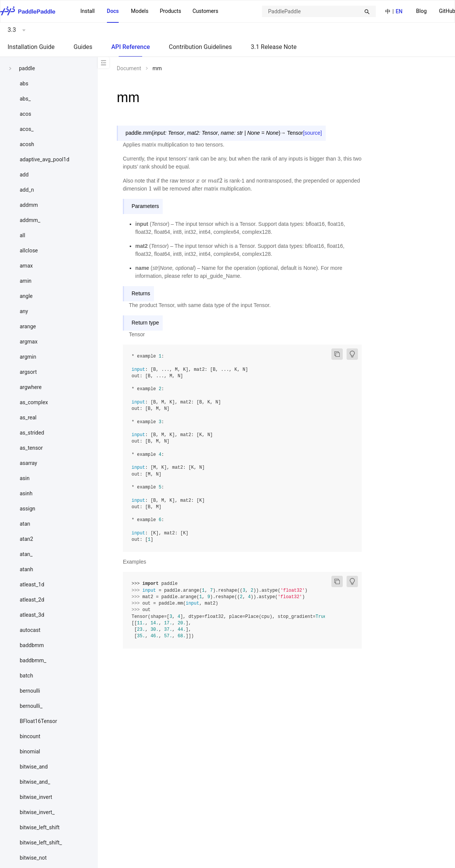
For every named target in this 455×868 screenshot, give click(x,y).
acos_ (27, 129)
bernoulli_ (31, 706)
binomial (30, 751)
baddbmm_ (33, 660)
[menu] (149, 11)
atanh (26, 569)
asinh (26, 493)
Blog (421, 11)
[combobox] (319, 11)
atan (25, 524)
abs (24, 83)
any (24, 311)
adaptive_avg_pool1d (45, 159)
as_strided (32, 433)
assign (27, 509)
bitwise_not (33, 858)
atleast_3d (32, 615)
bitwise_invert (36, 797)
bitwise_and (34, 767)
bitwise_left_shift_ (41, 843)
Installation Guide (31, 47)
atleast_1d (32, 584)
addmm (29, 205)
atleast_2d (32, 600)
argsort (28, 372)
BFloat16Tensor (38, 721)
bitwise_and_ (35, 782)
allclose (29, 250)
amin (26, 281)
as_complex (34, 402)
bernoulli (30, 691)
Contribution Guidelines (200, 47)
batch (26, 676)
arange (28, 326)
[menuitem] (421, 12)
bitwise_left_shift (40, 827)
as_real (28, 417)
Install (88, 11)
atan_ (26, 554)
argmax (29, 342)
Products (170, 11)
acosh (27, 144)
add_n (27, 190)
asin (25, 478)
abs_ (25, 99)
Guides (83, 47)
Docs (113, 11)
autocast (30, 630)
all (22, 235)
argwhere (31, 387)
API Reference (130, 47)
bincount (30, 736)
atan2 (26, 539)
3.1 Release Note (274, 47)
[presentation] (198, 181)
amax (26, 266)
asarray (28, 463)
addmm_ (30, 220)
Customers (206, 11)
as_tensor (31, 448)
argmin (28, 357)
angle (26, 296)
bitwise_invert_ (37, 812)
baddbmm (32, 645)
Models (140, 11)
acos (25, 114)
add (24, 175)
